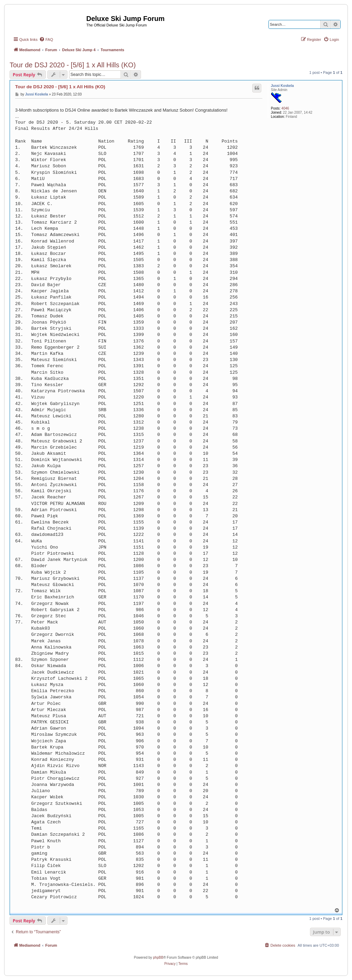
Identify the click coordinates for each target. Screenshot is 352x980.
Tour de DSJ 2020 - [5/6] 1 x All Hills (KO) (73, 65)
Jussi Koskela (282, 86)
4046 (285, 108)
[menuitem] (46, 40)
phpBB (158, 958)
